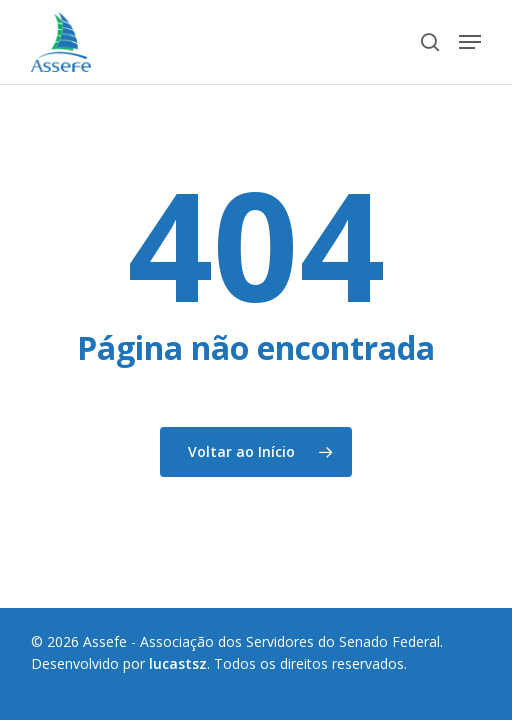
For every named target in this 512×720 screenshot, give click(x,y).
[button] (470, 42)
